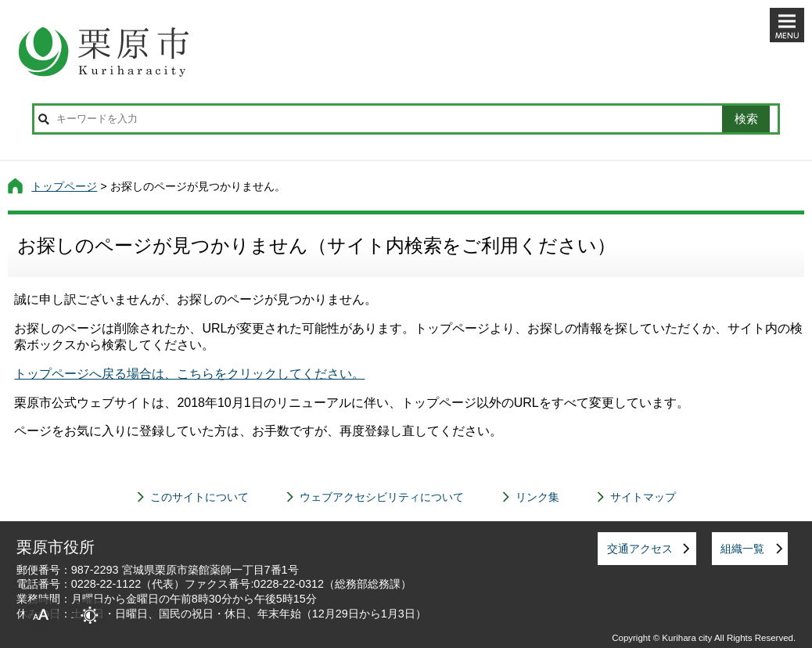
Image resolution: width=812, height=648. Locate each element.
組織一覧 (742, 549)
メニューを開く (787, 25)
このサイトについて (199, 497)
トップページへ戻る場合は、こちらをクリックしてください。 (189, 374)
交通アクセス (640, 549)
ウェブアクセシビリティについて (382, 497)
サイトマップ (643, 497)
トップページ (64, 186)
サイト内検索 (44, 119)
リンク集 (537, 497)
